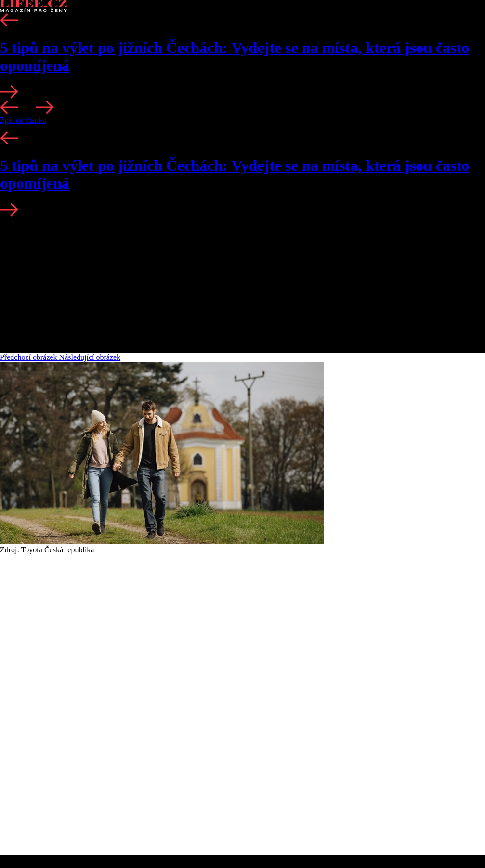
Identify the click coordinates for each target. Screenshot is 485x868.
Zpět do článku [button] (23, 120)
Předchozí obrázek (30, 357)
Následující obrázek (90, 357)
